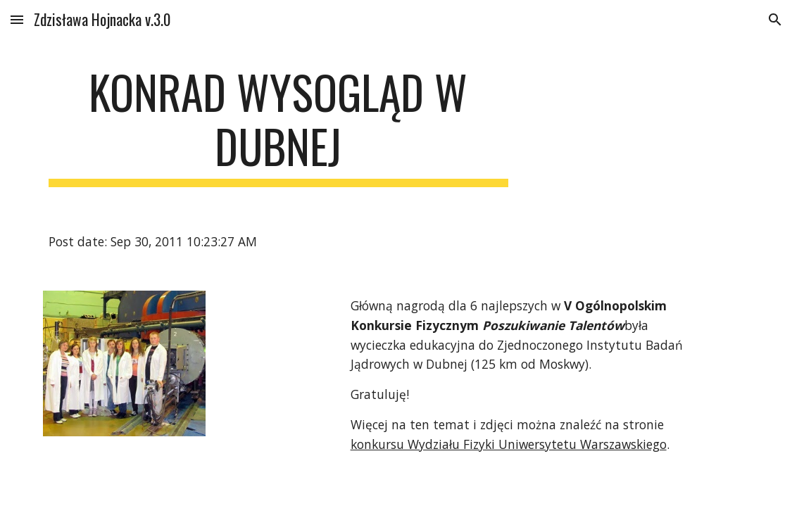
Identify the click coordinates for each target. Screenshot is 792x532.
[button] (17, 19)
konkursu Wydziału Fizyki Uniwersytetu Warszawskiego (509, 444)
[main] (278, 126)
